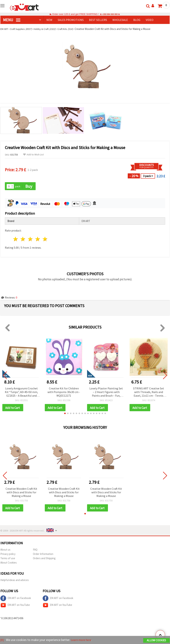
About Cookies (9, 563)
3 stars (30, 239)
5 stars (45, 239)
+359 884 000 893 (110, 14)
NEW (49, 20)
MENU (12, 20)
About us (5, 550)
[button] (65, 414)
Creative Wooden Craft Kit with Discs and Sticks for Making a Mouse (21, 493)
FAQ (35, 550)
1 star (16, 239)
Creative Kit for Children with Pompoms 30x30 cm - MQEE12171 (64, 392)
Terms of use (8, 559)
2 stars (23, 239)
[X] (2, 640)
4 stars (38, 239)
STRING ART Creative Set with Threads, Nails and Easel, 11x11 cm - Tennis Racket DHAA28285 (149, 392)
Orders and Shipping (44, 559)
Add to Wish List (33, 155)
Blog (137, 20)
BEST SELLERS (98, 20)
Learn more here (82, 640)
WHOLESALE (120, 20)
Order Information (43, 555)
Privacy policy (8, 555)
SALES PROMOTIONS (71, 20)
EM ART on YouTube (15, 606)
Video (150, 20)
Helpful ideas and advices (15, 581)
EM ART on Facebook (16, 599)
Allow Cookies (156, 641)
